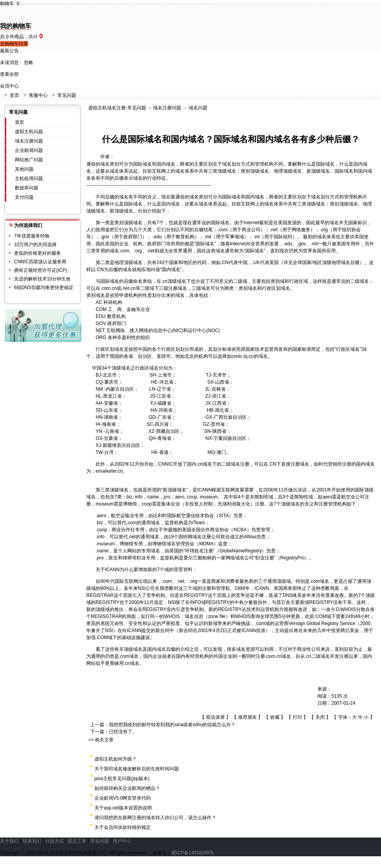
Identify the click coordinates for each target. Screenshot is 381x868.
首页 (14, 95)
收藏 (275, 717)
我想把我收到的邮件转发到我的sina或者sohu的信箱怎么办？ (172, 725)
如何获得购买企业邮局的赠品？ (127, 788)
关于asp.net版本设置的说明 (123, 808)
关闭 (320, 717)
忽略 (28, 63)
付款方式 (55, 841)
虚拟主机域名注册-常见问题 (117, 108)
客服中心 (38, 95)
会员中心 (9, 86)
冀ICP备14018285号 (193, 853)
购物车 (10, 4)
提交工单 (77, 841)
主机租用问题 (29, 179)
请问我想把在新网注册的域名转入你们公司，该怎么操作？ (155, 818)
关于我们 (9, 841)
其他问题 (24, 169)
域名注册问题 (29, 141)
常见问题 (67, 95)
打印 (297, 717)
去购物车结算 (14, 44)
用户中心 (122, 841)
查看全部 (9, 74)
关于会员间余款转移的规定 (123, 827)
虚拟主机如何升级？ (116, 759)
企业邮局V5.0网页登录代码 (123, 798)
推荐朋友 (247, 717)
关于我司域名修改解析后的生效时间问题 (137, 769)
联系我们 (32, 841)
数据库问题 (27, 188)
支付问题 (24, 197)
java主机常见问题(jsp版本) (122, 779)
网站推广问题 (29, 160)
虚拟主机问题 (29, 132)
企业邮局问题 (29, 150)
